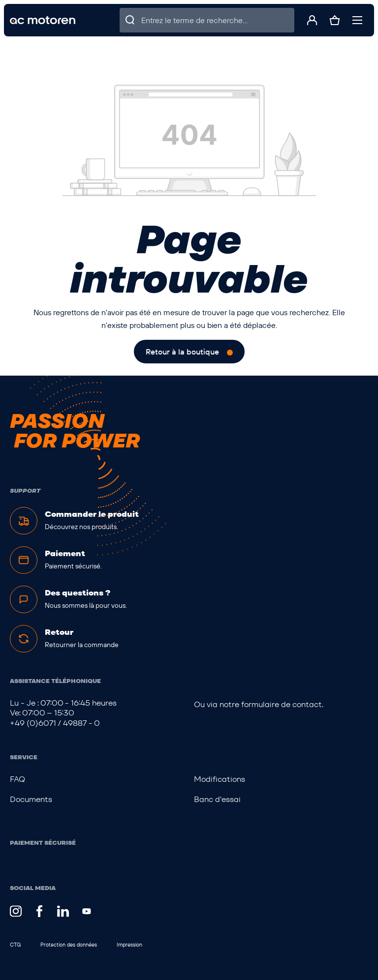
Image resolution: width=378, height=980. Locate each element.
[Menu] (357, 20)
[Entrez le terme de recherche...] (218, 20)
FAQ (17, 779)
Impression (129, 945)
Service (24, 757)
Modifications (220, 779)
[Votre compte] (312, 20)
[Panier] (335, 20)
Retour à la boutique (182, 352)
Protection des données (69, 945)
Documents (31, 799)
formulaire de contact (282, 704)
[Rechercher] (130, 20)
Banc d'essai (217, 799)
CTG (15, 945)
